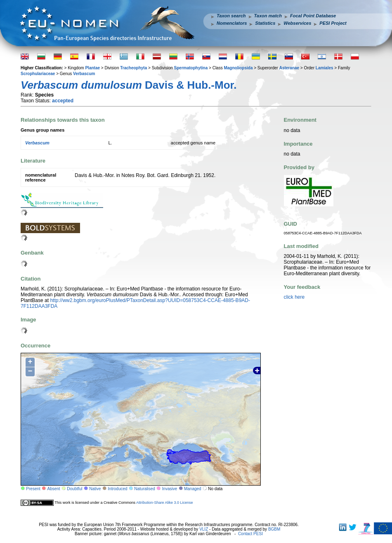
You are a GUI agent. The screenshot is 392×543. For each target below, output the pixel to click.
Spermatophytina (191, 68)
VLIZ (204, 529)
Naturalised (145, 489)
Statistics (265, 23)
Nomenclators (232, 23)
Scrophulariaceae (38, 74)
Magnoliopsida (238, 68)
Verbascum (84, 74)
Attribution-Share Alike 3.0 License (165, 503)
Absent (54, 489)
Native (95, 489)
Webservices (297, 23)
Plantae (92, 68)
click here (294, 297)
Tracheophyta (133, 68)
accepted (63, 101)
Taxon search (231, 16)
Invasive (170, 489)
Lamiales (325, 68)
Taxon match (268, 16)
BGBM (274, 529)
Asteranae (289, 68)
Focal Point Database (313, 16)
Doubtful (74, 489)
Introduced (117, 489)
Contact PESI (250, 534)
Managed (193, 489)
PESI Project (333, 23)
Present (33, 489)
